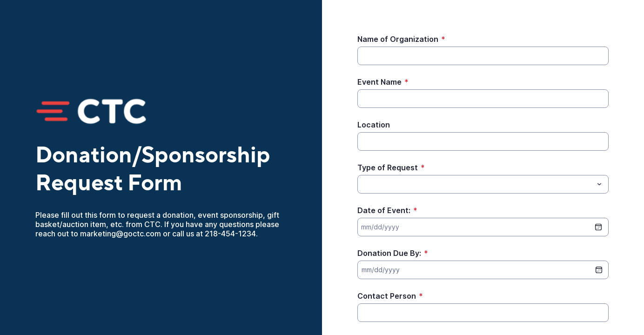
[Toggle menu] (599, 184)
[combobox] (483, 184)
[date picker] (599, 270)
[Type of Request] (363, 184)
